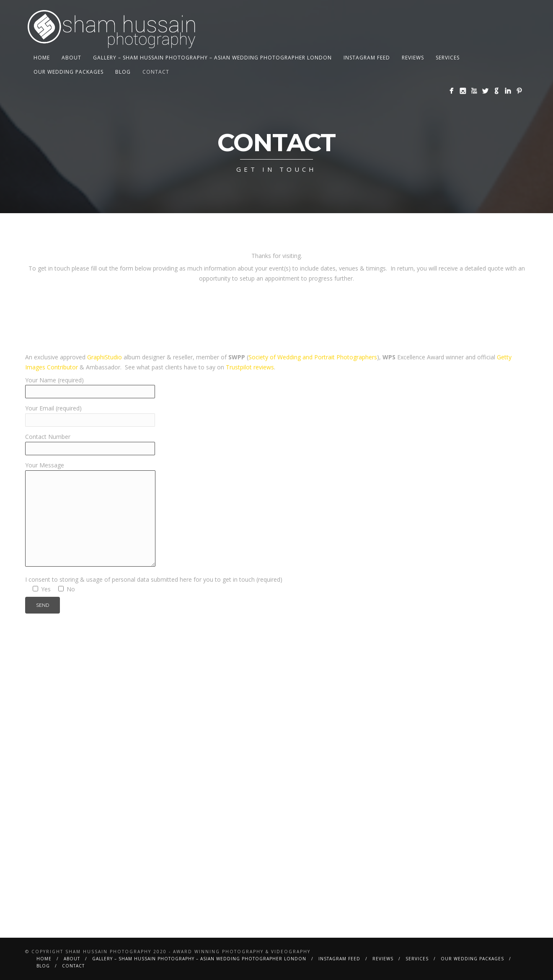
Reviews (413, 58)
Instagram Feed (367, 58)
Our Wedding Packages (68, 72)
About (71, 58)
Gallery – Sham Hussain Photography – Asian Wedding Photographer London (212, 58)
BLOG (123, 72)
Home (42, 58)
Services (448, 58)
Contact (156, 72)
